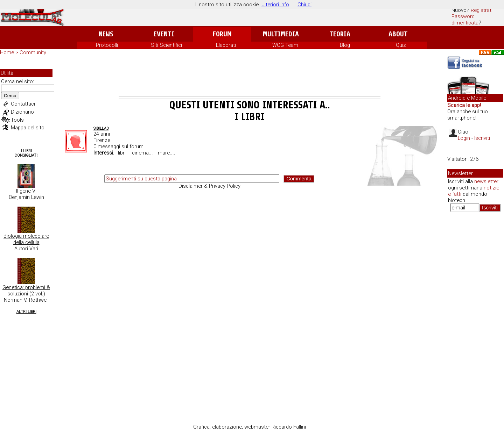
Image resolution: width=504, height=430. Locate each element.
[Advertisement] (250, 77)
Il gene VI (26, 191)
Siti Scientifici (166, 45)
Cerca (10, 96)
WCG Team (285, 45)
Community (33, 52)
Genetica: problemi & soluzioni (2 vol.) (26, 291)
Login (464, 138)
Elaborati (226, 45)
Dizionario (22, 112)
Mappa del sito (28, 128)
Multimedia (281, 34)
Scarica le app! (464, 105)
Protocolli (107, 45)
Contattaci (23, 104)
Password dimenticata (465, 20)
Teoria (340, 34)
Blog (345, 45)
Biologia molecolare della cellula (26, 239)
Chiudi (304, 5)
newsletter (486, 181)
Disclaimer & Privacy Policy (209, 186)
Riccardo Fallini (289, 427)
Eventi (164, 34)
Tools (17, 120)
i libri (121, 153)
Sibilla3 (101, 128)
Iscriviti (482, 138)
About (398, 34)
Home (7, 52)
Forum (222, 34)
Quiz (401, 45)
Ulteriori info (275, 5)
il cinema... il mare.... (152, 153)
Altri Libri (26, 312)
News (106, 34)
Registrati (482, 10)
